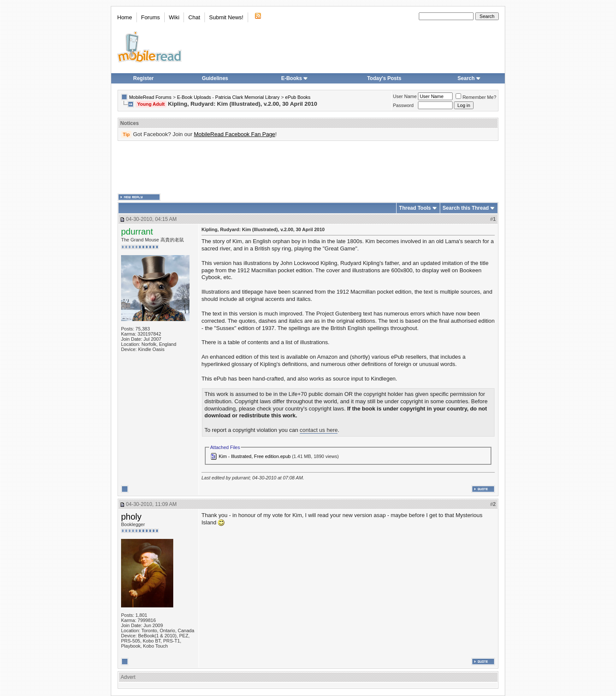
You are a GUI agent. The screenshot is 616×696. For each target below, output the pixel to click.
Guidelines (215, 78)
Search (469, 78)
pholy (131, 517)
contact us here (319, 430)
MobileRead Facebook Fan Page (234, 134)
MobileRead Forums (150, 97)
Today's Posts (384, 78)
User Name (405, 96)
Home (125, 17)
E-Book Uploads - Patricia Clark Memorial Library (228, 97)
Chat (194, 17)
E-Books (295, 78)
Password (403, 105)
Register (143, 78)
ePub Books (298, 97)
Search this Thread (466, 208)
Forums (151, 17)
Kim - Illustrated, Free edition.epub (255, 456)
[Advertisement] (308, 167)
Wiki (174, 17)
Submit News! (226, 17)
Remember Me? (476, 97)
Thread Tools (415, 208)
